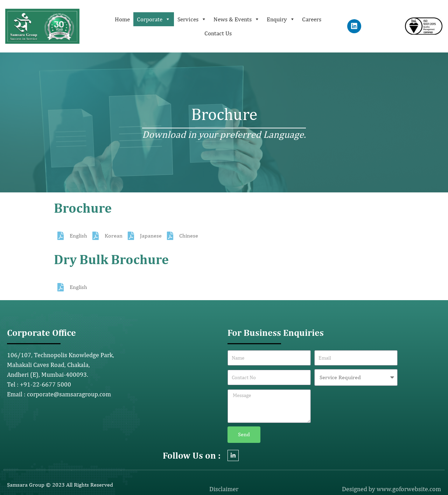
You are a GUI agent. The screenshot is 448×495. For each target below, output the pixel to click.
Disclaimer (224, 489)
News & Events (237, 19)
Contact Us (218, 33)
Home (122, 19)
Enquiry (281, 19)
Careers (312, 19)
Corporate (154, 19)
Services (192, 19)
